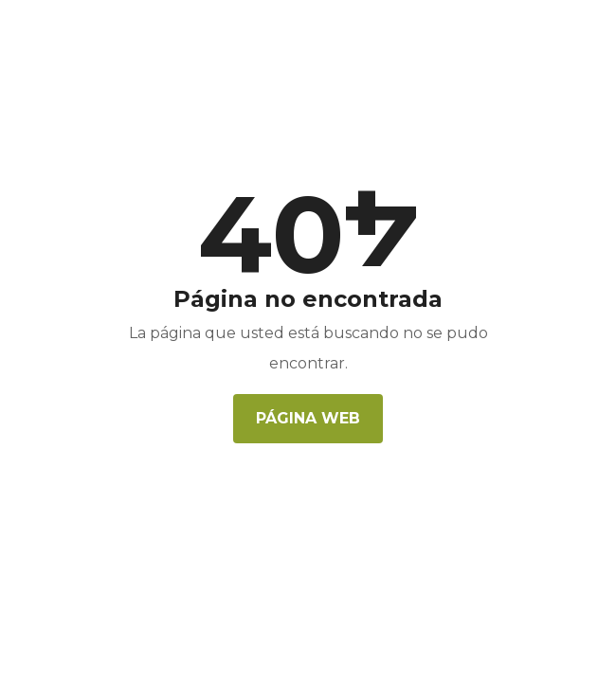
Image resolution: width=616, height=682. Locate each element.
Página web (308, 418)
